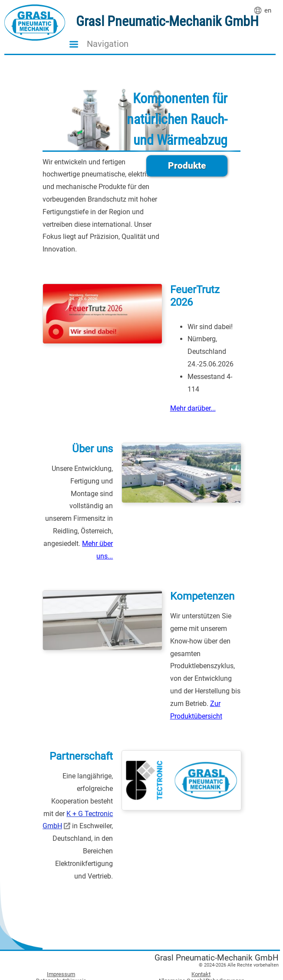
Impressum (61, 974)
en (268, 10)
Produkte (187, 166)
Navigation (108, 44)
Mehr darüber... (193, 408)
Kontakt (201, 974)
